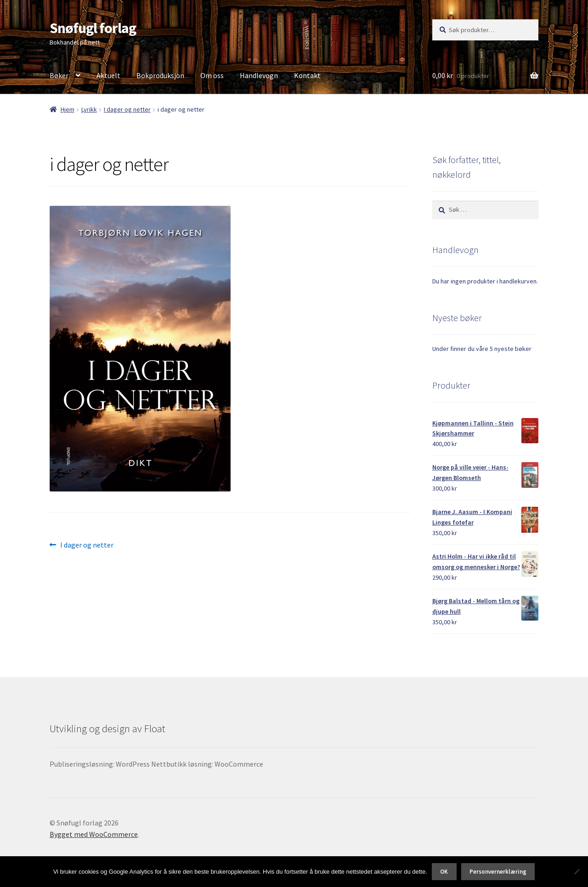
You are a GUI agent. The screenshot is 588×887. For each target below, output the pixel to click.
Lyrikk (89, 109)
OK (444, 872)
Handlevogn (259, 75)
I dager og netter (127, 109)
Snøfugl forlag (93, 28)
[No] (577, 871)
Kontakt (307, 75)
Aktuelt (108, 75)
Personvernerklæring (498, 872)
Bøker (59, 75)
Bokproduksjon (160, 75)
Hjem (68, 109)
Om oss (212, 75)
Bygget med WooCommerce (94, 834)
